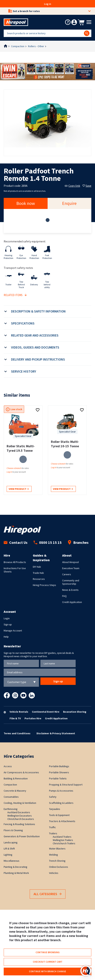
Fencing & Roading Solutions (19, 824)
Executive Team (71, 568)
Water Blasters (57, 849)
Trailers (53, 833)
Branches (78, 542)
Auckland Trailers (62, 837)
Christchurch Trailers (64, 843)
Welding (53, 855)
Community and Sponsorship (71, 582)
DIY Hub (37, 567)
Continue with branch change (47, 971)
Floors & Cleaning (13, 830)
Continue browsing (48, 952)
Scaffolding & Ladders (61, 803)
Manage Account (13, 631)
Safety (53, 797)
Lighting (8, 855)
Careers (67, 574)
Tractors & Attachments (62, 821)
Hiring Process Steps (44, 585)
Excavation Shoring (75, 712)
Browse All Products (15, 562)
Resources (39, 579)
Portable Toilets (58, 778)
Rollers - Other (36, 46)
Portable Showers (59, 772)
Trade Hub (38, 573)
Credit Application (72, 602)
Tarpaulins (55, 809)
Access (8, 766)
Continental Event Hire (46, 712)
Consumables (11, 797)
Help (6, 637)
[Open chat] (86, 971)
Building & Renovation (16, 778)
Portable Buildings (59, 766)
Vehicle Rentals (19, 712)
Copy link (72, 186)
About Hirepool (70, 562)
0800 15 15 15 (48, 542)
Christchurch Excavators (21, 819)
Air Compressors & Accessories (21, 772)
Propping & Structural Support (66, 785)
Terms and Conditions (17, 733)
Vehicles (54, 873)
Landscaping (11, 842)
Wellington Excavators (20, 816)
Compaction (18, 46)
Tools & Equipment (59, 815)
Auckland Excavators (19, 812)
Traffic (52, 827)
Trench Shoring (57, 861)
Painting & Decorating (15, 867)
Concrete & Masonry (15, 791)
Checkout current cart (48, 962)
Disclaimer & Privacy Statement (56, 733)
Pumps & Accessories (61, 791)
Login (7, 618)
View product (19, 489)
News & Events (70, 590)
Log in (48, 4)
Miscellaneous (12, 861)
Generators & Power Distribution (22, 836)
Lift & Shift (9, 849)
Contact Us (16, 542)
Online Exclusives (59, 867)
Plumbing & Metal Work (16, 873)
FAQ (64, 596)
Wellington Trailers (63, 840)
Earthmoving (11, 809)
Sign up (8, 624)
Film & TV (15, 718)
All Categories (48, 894)
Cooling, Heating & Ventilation (20, 803)
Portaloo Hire (33, 718)
